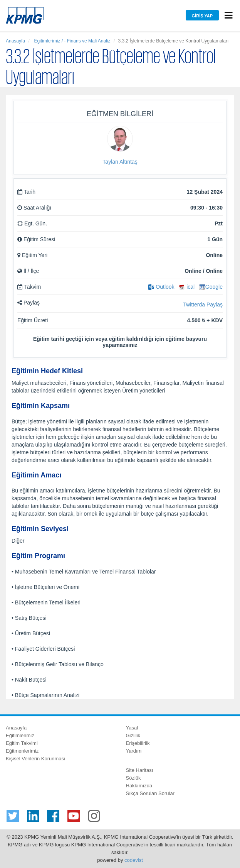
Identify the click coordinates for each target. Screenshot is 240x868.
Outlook (161, 287)
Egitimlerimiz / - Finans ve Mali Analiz (71, 41)
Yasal (132, 728)
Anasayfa (15, 41)
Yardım (134, 751)
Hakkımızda (139, 786)
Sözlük (133, 778)
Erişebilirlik (138, 743)
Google (211, 287)
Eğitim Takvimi (22, 743)
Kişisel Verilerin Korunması (36, 759)
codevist (134, 860)
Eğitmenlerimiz (22, 751)
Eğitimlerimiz (20, 735)
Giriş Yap (202, 16)
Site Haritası (140, 770)
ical (187, 287)
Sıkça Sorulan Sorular (150, 793)
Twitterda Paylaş (203, 305)
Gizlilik (133, 735)
